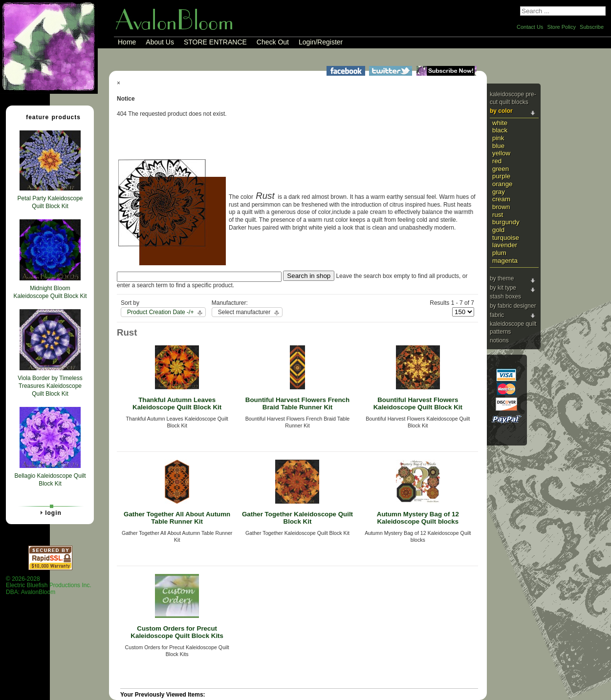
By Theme (502, 278)
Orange (502, 184)
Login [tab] (49, 512)
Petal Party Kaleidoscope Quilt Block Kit (50, 202)
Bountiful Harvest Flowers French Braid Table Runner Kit (297, 403)
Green (501, 169)
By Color (501, 111)
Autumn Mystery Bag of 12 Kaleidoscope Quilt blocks (418, 518)
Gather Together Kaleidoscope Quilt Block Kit (297, 518)
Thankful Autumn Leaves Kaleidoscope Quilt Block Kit (177, 403)
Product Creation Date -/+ (160, 312)
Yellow (501, 153)
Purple (501, 176)
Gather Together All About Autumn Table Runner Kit (177, 518)
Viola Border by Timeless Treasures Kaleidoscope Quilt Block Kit (50, 386)
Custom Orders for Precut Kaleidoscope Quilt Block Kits (177, 632)
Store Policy (561, 27)
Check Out (273, 42)
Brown (501, 207)
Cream (501, 199)
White (500, 123)
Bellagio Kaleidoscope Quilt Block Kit (50, 480)
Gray (499, 192)
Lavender (505, 245)
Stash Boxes (505, 297)
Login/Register (321, 42)
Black (500, 130)
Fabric (497, 315)
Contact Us (530, 27)
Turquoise (506, 238)
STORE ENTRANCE (215, 42)
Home (127, 42)
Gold (498, 230)
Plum (499, 253)
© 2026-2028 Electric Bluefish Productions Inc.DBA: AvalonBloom (49, 585)
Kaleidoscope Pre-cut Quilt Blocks (513, 98)
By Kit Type (503, 288)
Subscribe (592, 27)
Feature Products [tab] (49, 117)
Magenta (505, 261)
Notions (499, 340)
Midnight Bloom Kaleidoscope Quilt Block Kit (50, 292)
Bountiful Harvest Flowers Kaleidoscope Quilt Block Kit (418, 403)
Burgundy (506, 222)
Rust (498, 215)
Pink (498, 138)
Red (497, 161)
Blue (498, 146)
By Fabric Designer (513, 306)
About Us (160, 42)
